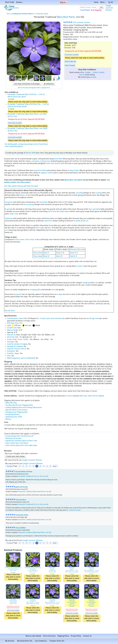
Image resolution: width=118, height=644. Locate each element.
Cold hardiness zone (15, 318)
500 (27, 153)
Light (9, 325)
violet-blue (50, 163)
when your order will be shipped (92, 396)
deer (49, 228)
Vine (9, 356)
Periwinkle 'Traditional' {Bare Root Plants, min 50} (35, 492)
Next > (55, 466)
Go (101, 7)
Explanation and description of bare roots (21, 441)
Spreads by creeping (15, 346)
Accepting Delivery (13, 414)
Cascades (11, 342)
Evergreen (9, 202)
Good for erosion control (16, 349)
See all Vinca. (10, 311)
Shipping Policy (63, 636)
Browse (20, 2)
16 (27, 466)
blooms (58, 163)
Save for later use (70, 62)
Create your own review (15, 456)
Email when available (72, 55)
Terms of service (49, 636)
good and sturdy (21, 487)
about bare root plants (73, 180)
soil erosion (52, 211)
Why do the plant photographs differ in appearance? (34, 88)
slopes (67, 211)
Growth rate (12, 328)
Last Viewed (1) (41, 641)
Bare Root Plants (67, 17)
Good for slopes (13, 353)
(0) (110, 2)
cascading (79, 193)
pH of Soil (11, 337)
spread (19, 294)
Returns (8, 419)
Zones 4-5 (74, 253)
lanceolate (43, 202)
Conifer (26, 339)
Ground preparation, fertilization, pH (19, 436)
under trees (14, 214)
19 (37, 466)
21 (44, 466)
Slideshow (49, 84)
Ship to (63, 2)
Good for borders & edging (17, 344)
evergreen (35, 161)
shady (62, 211)
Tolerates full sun (76, 249)
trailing (43, 161)
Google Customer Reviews (32, 460)
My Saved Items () (25, 641)
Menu (103, 2)
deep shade (74, 170)
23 (50, 466)
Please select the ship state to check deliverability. (85, 58)
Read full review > (75, 510)
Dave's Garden (99, 72)
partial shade (41, 170)
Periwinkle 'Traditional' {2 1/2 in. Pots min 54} (33, 504)
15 (23, 466)
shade (78, 221)
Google (88, 72)
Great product (21, 500)
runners (80, 266)
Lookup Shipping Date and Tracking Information (24, 407)
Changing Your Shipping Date (17, 412)
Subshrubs (9, 218)
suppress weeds (47, 173)
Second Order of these (24, 472)
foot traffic (40, 228)
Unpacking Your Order (14, 417)
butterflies (58, 159)
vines (48, 161)
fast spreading (95, 209)
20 (40, 466)
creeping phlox (35, 290)
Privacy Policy (76, 636)
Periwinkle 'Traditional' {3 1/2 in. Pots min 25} (33, 476)
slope (60, 294)
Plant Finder (10, 2)
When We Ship (11, 403)
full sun (85, 221)
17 (30, 466)
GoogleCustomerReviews (109, 8)
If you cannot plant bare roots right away (21, 445)
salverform (48, 221)
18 (33, 466)
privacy (93, 77)
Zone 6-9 (73, 256)
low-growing (29, 204)
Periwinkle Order (22, 515)
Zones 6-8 (60, 253)
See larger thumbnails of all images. (27, 84)
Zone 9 (46, 253)
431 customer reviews (77, 22)
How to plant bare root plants (17, 443)
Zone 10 (59, 256)
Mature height (13, 330)
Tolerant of (11, 335)
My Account (10, 641)
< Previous (9, 466)
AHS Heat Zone (13, 323)
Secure (82, 75)
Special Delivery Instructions (16, 410)
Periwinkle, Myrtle (42, 14)
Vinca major (30, 240)
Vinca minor (20, 240)
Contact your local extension (51, 318)
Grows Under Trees (14, 339)
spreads (9, 209)
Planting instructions (13, 438)
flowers (22, 195)
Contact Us (87, 636)
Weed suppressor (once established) (21, 358)
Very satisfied (20, 528)
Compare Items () (57, 641)
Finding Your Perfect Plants (23, 14)
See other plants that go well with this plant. (21, 186)
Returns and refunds (33, 636)
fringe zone (94, 318)
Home (96, 2)
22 (47, 466)
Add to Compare (70, 65)
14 (20, 466)
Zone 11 (46, 256)
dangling (86, 283)
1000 (33, 153)
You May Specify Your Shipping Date (19, 405)
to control (69, 396)
